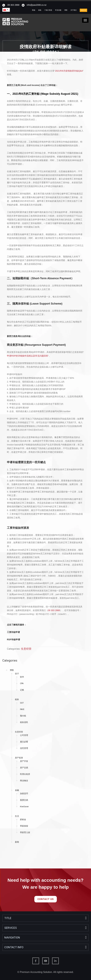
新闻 (17, 842)
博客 (66, 10)
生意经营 (19, 732)
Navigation (12, 937)
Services (11, 928)
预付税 (23, 716)
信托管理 (24, 748)
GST (22, 703)
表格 (40, 10)
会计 (17, 674)
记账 (22, 690)
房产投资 (19, 758)
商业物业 (24, 781)
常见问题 (58, 10)
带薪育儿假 (25, 832)
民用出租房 (25, 774)
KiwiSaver (24, 807)
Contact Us (46, 899)
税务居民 (24, 722)
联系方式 (83, 10)
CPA (22, 683)
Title (8, 918)
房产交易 (24, 768)
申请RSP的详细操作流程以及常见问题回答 (27, 356)
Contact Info (14, 947)
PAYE (22, 709)
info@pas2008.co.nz (37, 5)
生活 (17, 816)
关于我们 (74, 10)
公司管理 (24, 735)
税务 (17, 699)
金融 (17, 790)
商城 (34, 10)
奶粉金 (23, 819)
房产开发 (24, 761)
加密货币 (24, 794)
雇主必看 (24, 742)
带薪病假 (24, 826)
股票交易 (24, 800)
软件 (22, 677)
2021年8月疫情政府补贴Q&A (69, 71)
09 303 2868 (13, 5)
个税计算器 (48, 10)
